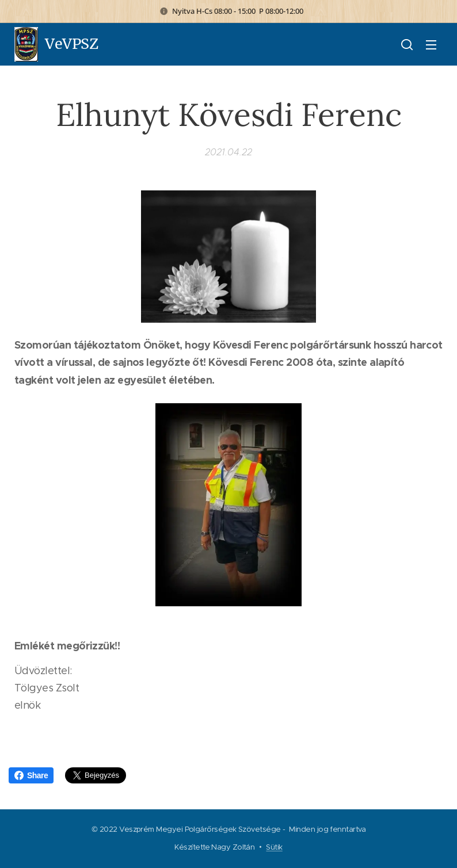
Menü (431, 45)
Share (31, 775)
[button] (407, 44)
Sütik (274, 847)
